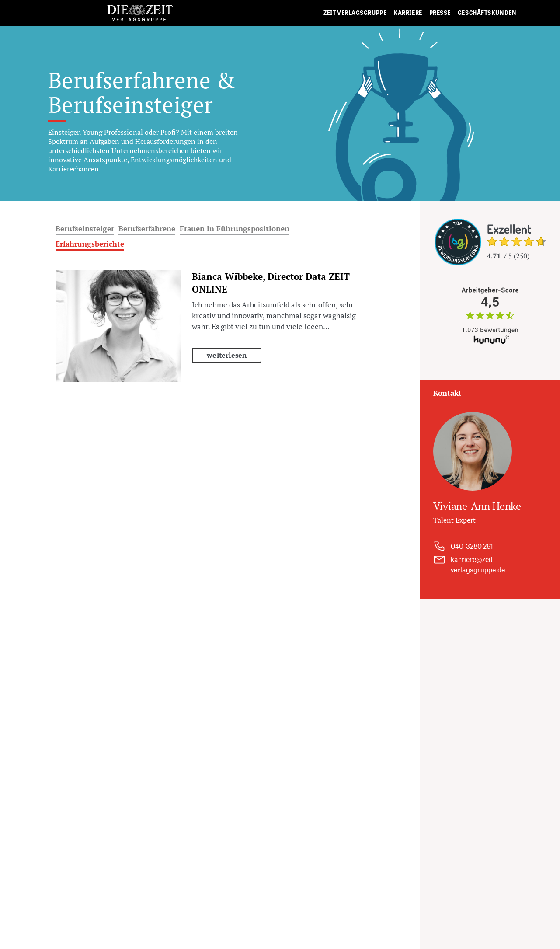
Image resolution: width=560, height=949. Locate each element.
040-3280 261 (472, 546)
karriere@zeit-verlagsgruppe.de (478, 565)
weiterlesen (227, 355)
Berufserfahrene (147, 229)
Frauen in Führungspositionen (235, 229)
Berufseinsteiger (85, 229)
